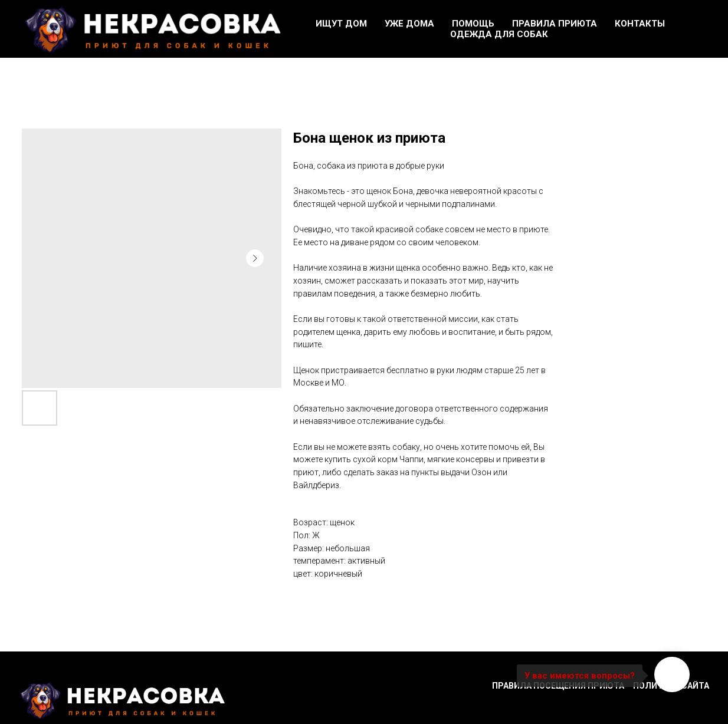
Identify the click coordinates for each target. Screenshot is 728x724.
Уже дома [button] (409, 24)
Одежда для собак (499, 34)
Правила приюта (555, 24)
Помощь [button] (473, 24)
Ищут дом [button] (341, 24)
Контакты (640, 24)
